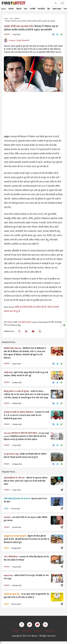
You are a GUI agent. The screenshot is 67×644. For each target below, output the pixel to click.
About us (16, 631)
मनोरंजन (11, 9)
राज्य (11, 19)
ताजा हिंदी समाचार (25, 322)
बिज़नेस (19, 9)
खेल (49, 9)
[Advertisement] (33, 112)
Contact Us (38, 631)
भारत (26, 9)
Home (4, 9)
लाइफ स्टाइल (57, 9)
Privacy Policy (50, 631)
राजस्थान (17, 19)
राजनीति (33, 9)
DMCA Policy (27, 631)
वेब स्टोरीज (41, 9)
